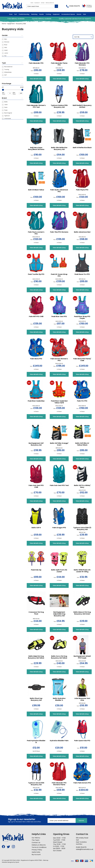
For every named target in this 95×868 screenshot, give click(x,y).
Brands (79, 14)
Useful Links (36, 852)
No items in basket (89, 6)
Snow (11, 14)
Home (32, 3)
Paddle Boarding (24, 14)
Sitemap (46, 860)
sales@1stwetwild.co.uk (85, 849)
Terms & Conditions (39, 847)
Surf (16, 14)
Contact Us (36, 843)
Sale (84, 14)
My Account (37, 3)
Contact (43, 3)
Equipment (56, 14)
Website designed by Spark (11, 862)
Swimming (34, 14)
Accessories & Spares (68, 14)
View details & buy (36, 79)
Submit (81, 821)
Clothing (48, 14)
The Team (36, 840)
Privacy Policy (37, 850)
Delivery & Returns (50, 3)
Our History (36, 838)
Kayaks (41, 14)
